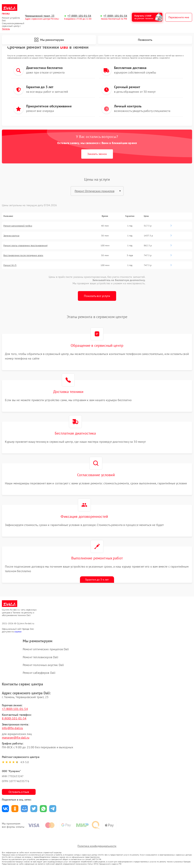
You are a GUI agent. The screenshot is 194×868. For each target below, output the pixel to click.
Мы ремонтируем (49, 40)
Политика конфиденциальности (97, 846)
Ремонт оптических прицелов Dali (46, 649)
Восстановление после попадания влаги (23, 255)
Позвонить (145, 40)
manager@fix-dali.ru (16, 737)
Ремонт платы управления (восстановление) (25, 245)
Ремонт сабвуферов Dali (39, 673)
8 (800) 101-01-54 (14, 718)
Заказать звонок (97, 154)
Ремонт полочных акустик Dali (43, 665)
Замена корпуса (11, 236)
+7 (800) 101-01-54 (79, 16)
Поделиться (5, 809)
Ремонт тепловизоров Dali (41, 657)
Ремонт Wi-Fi (10, 265)
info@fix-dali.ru (12, 728)
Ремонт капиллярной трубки (18, 226)
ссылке (18, 632)
